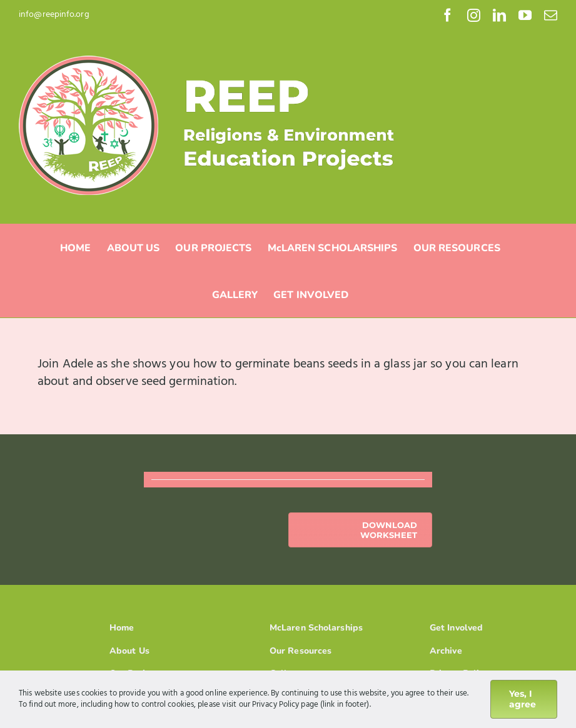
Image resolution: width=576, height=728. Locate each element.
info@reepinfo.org (54, 15)
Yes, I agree (523, 699)
